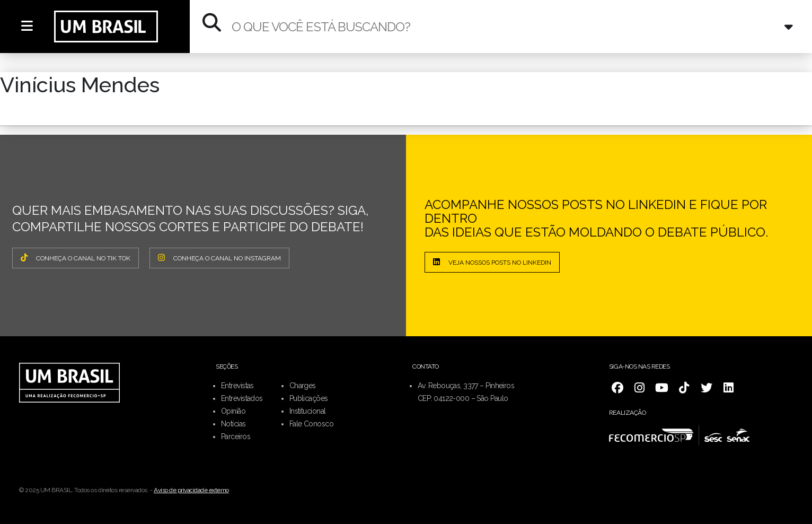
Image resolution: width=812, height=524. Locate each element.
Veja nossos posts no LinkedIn (492, 262)
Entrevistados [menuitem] (242, 398)
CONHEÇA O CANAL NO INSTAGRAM (219, 258)
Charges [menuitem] (303, 386)
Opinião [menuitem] (233, 411)
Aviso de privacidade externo (191, 490)
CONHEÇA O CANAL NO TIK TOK (76, 258)
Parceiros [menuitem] (236, 436)
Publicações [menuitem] (309, 398)
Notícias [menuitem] (233, 424)
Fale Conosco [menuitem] (311, 424)
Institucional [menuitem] (308, 411)
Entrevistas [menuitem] (237, 386)
